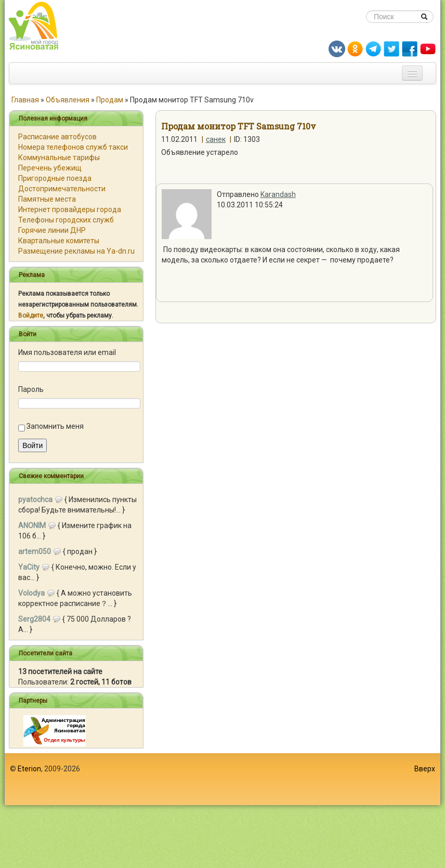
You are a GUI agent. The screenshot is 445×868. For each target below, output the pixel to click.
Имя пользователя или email (67, 352)
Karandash (278, 194)
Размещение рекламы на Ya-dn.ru (76, 251)
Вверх (425, 769)
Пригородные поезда (55, 178)
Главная (25, 100)
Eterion (29, 769)
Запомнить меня (55, 426)
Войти (32, 445)
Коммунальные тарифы (59, 157)
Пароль (31, 389)
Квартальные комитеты (59, 241)
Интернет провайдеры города (70, 209)
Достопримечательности (62, 189)
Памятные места (47, 199)
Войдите (31, 315)
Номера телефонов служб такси (73, 147)
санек (216, 139)
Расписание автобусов (57, 137)
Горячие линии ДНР (52, 230)
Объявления (68, 100)
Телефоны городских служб (66, 220)
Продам (110, 100)
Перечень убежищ (50, 168)
